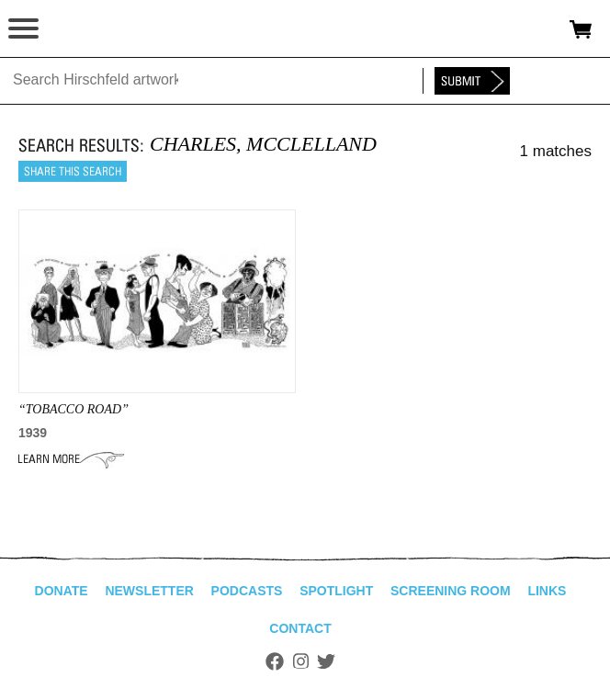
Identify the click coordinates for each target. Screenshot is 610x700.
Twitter (326, 661)
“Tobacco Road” (73, 409)
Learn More (71, 459)
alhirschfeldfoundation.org (78, 29)
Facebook (275, 661)
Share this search (73, 171)
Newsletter (149, 591)
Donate (62, 591)
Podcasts (247, 591)
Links (547, 591)
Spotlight (336, 591)
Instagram (301, 661)
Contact (300, 628)
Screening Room (451, 591)
